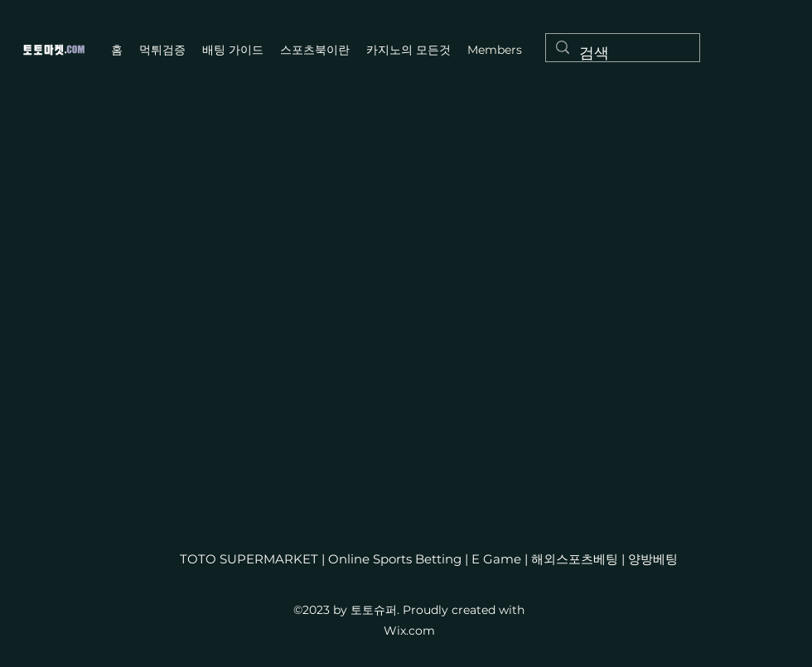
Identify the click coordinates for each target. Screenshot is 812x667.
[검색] (622, 54)
